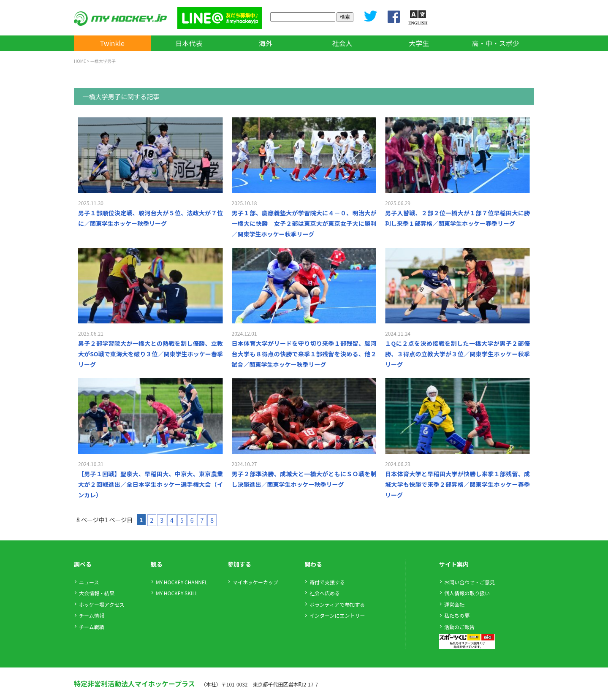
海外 (266, 43)
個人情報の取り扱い (467, 593)
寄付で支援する (327, 582)
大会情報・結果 (97, 593)
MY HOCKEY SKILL (177, 593)
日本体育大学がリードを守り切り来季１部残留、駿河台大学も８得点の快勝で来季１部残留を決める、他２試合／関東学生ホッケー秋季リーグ (304, 354)
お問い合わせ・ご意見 (470, 582)
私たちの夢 (457, 615)
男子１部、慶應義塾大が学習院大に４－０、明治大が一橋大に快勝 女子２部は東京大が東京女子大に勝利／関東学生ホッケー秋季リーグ (304, 223)
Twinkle (112, 43)
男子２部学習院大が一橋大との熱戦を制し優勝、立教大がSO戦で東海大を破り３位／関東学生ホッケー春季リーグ (151, 354)
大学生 (419, 43)
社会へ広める (325, 593)
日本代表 (189, 43)
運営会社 (454, 604)
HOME (80, 61)
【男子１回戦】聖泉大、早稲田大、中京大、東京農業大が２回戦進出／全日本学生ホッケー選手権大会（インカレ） (151, 484)
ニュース (89, 582)
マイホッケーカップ (255, 582)
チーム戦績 (92, 627)
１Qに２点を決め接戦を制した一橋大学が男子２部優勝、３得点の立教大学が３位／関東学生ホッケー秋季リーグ (457, 354)
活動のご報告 (459, 627)
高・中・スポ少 (496, 43)
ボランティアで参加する (337, 604)
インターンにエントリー (337, 615)
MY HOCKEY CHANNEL (182, 582)
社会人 (342, 43)
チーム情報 (92, 615)
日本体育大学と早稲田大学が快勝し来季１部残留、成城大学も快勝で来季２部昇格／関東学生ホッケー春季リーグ (457, 484)
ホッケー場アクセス (102, 604)
